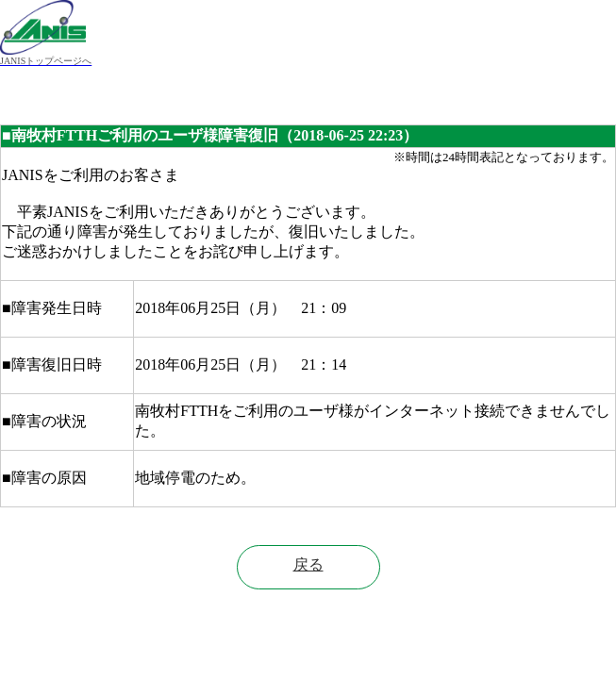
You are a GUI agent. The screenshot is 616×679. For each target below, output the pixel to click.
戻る (308, 564)
